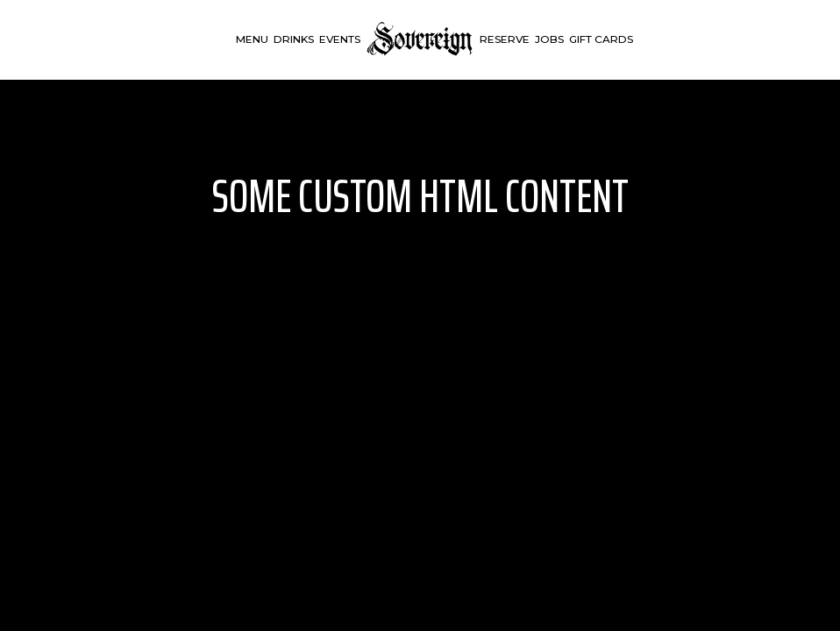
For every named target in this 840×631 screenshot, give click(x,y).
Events (340, 39)
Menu (252, 39)
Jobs (549, 39)
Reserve (505, 39)
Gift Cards (601, 39)
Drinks (294, 39)
